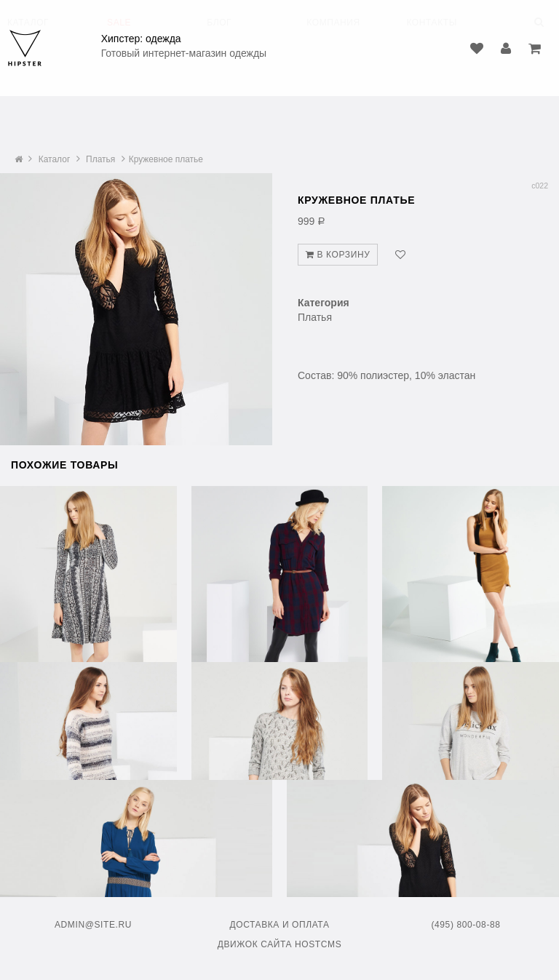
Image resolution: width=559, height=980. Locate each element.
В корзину (338, 255)
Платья (100, 159)
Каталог (55, 159)
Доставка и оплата (280, 925)
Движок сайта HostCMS (280, 944)
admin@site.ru (93, 925)
